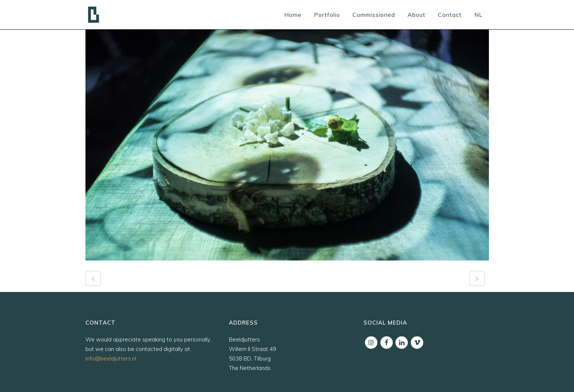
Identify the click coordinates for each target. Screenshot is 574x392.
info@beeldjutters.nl (111, 358)
